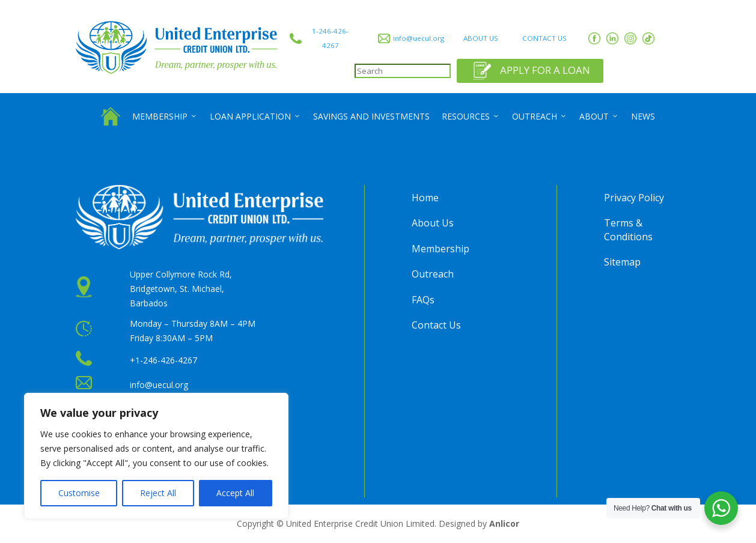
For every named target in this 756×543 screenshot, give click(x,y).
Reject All (158, 493)
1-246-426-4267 (330, 38)
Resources (471, 117)
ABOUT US (481, 38)
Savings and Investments (371, 116)
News (643, 116)
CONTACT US (544, 38)
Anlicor (504, 523)
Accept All (235, 493)
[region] (156, 456)
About (599, 117)
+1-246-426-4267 (163, 360)
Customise (79, 493)
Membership (165, 117)
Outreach (540, 117)
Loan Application (255, 117)
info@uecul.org (419, 38)
